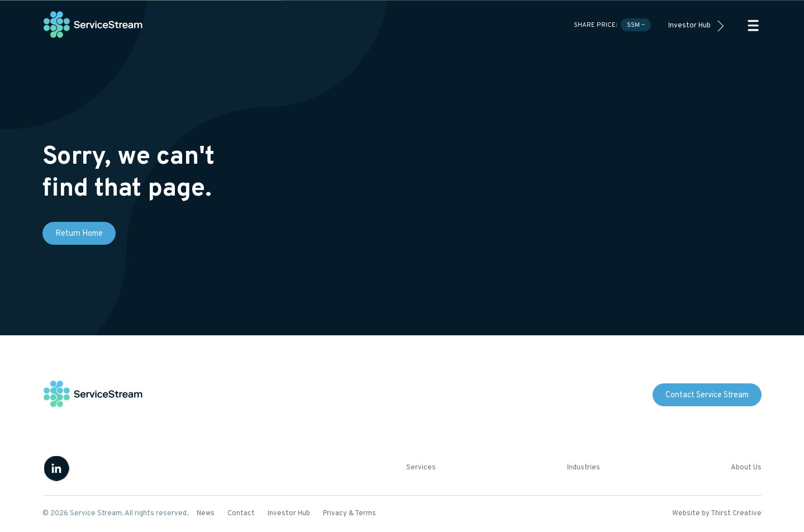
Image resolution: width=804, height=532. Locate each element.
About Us (746, 468)
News (206, 514)
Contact (241, 514)
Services (421, 468)
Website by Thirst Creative (717, 514)
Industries (584, 468)
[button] (753, 25)
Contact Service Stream (707, 395)
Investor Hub (689, 26)
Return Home (79, 234)
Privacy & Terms (349, 514)
